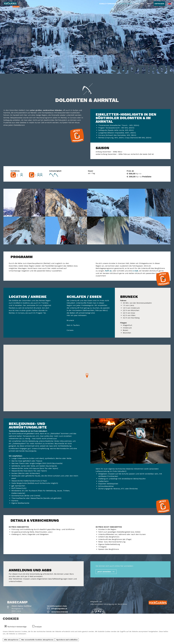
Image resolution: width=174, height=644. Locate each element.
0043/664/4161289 (60, 612)
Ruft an (108, 271)
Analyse (38, 627)
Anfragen (159, 4)
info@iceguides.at (59, 609)
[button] (87, 376)
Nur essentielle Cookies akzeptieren (37, 640)
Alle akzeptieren (11, 640)
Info (149, 4)
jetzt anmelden (104, 572)
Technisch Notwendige (17, 627)
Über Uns (139, 4)
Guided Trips (125, 4)
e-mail (135, 271)
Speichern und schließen (67, 640)
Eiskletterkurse (108, 4)
